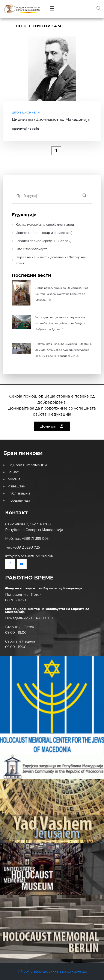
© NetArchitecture (33, 972)
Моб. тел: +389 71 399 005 (27, 539)
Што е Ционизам (26, 112)
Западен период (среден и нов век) (44, 241)
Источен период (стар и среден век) (44, 233)
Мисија (14, 479)
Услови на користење (68, 972)
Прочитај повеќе (25, 129)
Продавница (19, 500)
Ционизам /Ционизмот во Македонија (51, 119)
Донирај (52, 426)
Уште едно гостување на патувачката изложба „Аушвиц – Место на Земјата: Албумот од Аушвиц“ (61, 323)
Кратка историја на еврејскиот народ (45, 225)
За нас (13, 472)
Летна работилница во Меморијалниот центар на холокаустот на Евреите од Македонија (62, 294)
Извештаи (17, 486)
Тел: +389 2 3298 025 (23, 547)
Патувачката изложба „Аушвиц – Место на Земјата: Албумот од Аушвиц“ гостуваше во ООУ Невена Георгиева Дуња (63, 350)
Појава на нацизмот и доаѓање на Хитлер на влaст (50, 260)
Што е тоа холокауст (31, 249)
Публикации (19, 493)
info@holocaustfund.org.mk (29, 556)
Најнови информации (27, 465)
